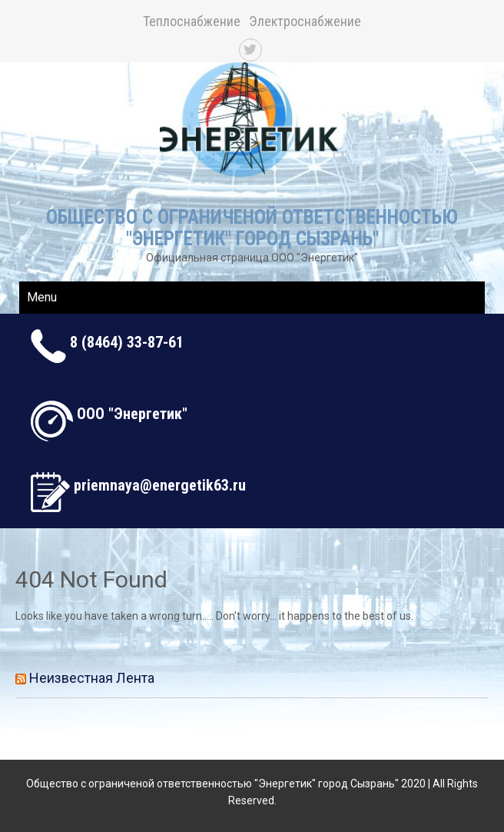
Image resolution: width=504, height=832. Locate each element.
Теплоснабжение (192, 21)
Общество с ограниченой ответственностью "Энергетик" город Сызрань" (252, 228)
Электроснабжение (305, 21)
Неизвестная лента (92, 678)
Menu (42, 297)
